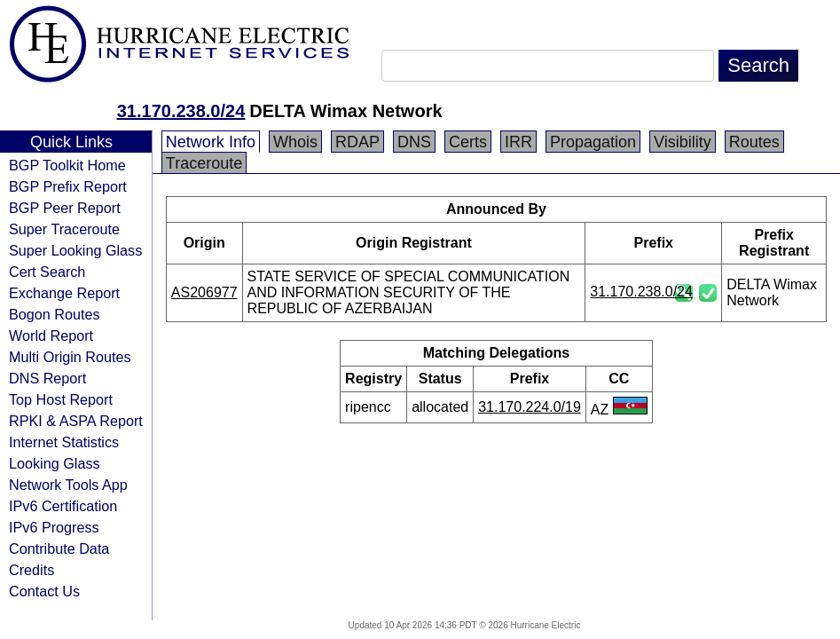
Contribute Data (59, 548)
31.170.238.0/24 (181, 111)
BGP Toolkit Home (67, 165)
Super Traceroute (64, 229)
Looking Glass (55, 463)
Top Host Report (61, 399)
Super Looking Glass (75, 250)
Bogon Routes (55, 314)
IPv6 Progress (54, 527)
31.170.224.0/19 (530, 407)
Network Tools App (68, 485)
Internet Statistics (64, 442)
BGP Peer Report (65, 208)
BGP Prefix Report (68, 186)
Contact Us (44, 591)
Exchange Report (64, 293)
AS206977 (204, 292)
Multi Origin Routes (70, 357)
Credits (31, 570)
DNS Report (47, 378)
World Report (51, 335)
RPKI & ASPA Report (76, 421)
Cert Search (47, 272)
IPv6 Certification (63, 506)
